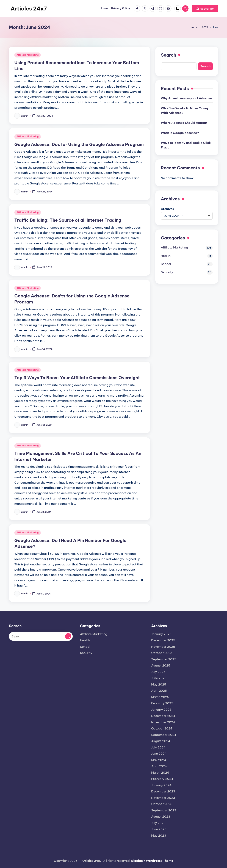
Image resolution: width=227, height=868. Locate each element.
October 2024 (162, 728)
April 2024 (159, 766)
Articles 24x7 (29, 9)
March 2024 (160, 773)
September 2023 (164, 810)
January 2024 (161, 785)
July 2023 (158, 823)
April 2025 (159, 691)
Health (166, 256)
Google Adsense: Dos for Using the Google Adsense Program (79, 144)
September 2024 (164, 735)
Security (167, 272)
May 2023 (159, 836)
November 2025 (163, 647)
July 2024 (158, 747)
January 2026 (161, 634)
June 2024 (159, 754)
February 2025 (162, 703)
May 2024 (159, 760)
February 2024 (162, 779)
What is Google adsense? (180, 133)
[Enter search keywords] (41, 636)
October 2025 (162, 653)
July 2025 (158, 672)
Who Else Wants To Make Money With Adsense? (185, 110)
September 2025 (164, 659)
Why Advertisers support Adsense (186, 98)
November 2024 (163, 722)
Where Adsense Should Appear (184, 123)
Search (168, 55)
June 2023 (159, 829)
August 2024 (161, 741)
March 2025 (160, 697)
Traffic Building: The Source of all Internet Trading (68, 220)
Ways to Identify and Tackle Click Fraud (186, 145)
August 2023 (161, 817)
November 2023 (163, 798)
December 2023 (163, 791)
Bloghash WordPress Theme (152, 861)
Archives (167, 209)
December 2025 (163, 640)
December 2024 (163, 716)
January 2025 (161, 710)
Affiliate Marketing (28, 55)
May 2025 (159, 684)
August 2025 (161, 665)
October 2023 (162, 804)
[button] (205, 9)
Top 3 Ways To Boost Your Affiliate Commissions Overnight (77, 378)
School (166, 264)
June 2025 (159, 678)
